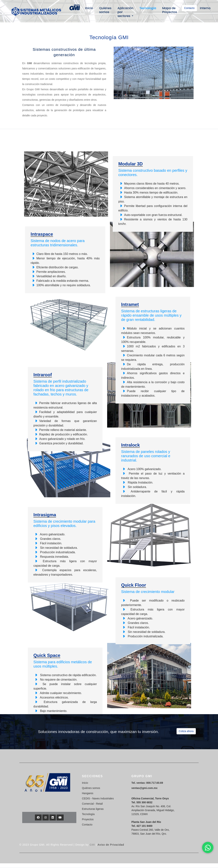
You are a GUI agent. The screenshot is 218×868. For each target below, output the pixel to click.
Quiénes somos (105, 10)
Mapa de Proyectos (170, 10)
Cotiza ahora (186, 731)
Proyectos (88, 819)
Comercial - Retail (92, 804)
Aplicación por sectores (125, 12)
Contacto (189, 8)
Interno (205, 8)
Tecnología (148, 8)
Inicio (89, 8)
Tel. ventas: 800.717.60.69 (147, 783)
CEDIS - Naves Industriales (98, 798)
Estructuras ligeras (93, 809)
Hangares (88, 793)
